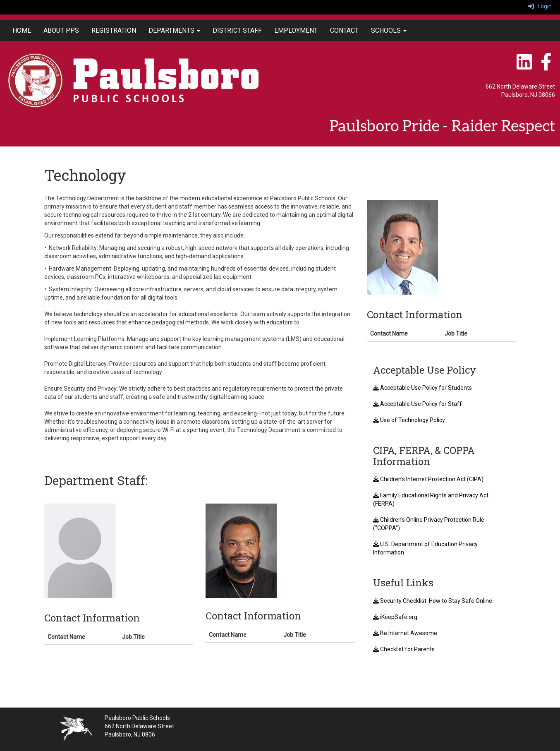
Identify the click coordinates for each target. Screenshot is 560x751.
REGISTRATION (114, 30)
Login (540, 6)
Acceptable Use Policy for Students (422, 388)
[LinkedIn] (525, 66)
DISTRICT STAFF (237, 30)
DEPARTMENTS (174, 30)
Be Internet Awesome (405, 633)
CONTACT (344, 30)
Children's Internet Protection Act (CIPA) (428, 479)
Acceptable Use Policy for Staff (418, 404)
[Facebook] (546, 66)
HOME (22, 30)
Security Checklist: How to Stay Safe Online (433, 601)
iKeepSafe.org (395, 617)
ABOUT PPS (61, 30)
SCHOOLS (389, 30)
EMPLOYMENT (296, 30)
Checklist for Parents (404, 649)
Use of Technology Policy (409, 420)
